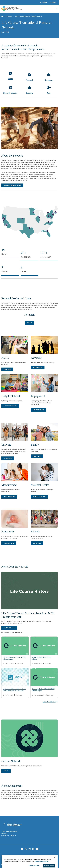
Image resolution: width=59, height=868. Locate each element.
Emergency (6, 856)
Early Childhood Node (10, 406)
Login (54, 856)
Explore (29, 323)
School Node (37, 543)
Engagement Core (38, 410)
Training (30, 93)
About (10, 79)
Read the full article (9, 628)
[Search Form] (53, 2)
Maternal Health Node (39, 497)
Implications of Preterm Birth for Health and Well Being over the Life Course (14, 690)
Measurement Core (9, 497)
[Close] (55, 865)
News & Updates (10, 93)
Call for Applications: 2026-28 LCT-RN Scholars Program (14, 658)
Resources (49, 80)
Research (30, 80)
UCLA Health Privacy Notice (43, 856)
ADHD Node (7, 369)
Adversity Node (38, 367)
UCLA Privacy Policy (27, 856)
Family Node (37, 456)
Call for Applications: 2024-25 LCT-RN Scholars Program (43, 690)
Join (49, 93)
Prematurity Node (9, 543)
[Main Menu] (57, 9)
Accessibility (15, 856)
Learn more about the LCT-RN (12, 185)
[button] (44, 2)
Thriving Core (8, 458)
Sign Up (6, 771)
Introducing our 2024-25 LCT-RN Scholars (41, 658)
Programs (9, 16)
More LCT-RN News (50, 702)
